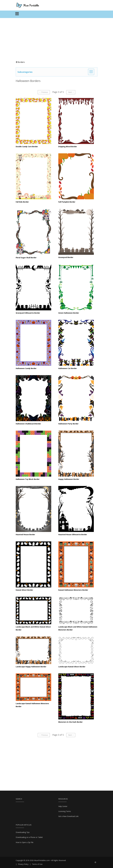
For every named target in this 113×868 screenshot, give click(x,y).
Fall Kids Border (22, 202)
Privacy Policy (23, 864)
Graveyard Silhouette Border (28, 313)
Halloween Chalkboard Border (28, 424)
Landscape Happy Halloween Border (31, 667)
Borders (20, 62)
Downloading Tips (23, 832)
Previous (44, 92)
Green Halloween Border (69, 313)
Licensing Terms (65, 811)
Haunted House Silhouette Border (73, 534)
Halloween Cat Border (68, 368)
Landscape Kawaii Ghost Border (72, 667)
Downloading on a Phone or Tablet (29, 837)
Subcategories (25, 72)
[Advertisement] (57, 41)
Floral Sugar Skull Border (26, 258)
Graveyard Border (66, 257)
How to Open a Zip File (25, 842)
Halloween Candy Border (26, 368)
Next (71, 92)
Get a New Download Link (68, 816)
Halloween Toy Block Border (28, 479)
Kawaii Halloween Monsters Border (73, 590)
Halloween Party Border (68, 424)
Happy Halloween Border (69, 479)
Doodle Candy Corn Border (27, 147)
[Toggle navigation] (17, 14)
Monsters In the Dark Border (70, 722)
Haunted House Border (25, 534)
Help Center (63, 806)
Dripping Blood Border (68, 147)
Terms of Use (37, 864)
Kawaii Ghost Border (24, 590)
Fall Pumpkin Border (67, 202)
